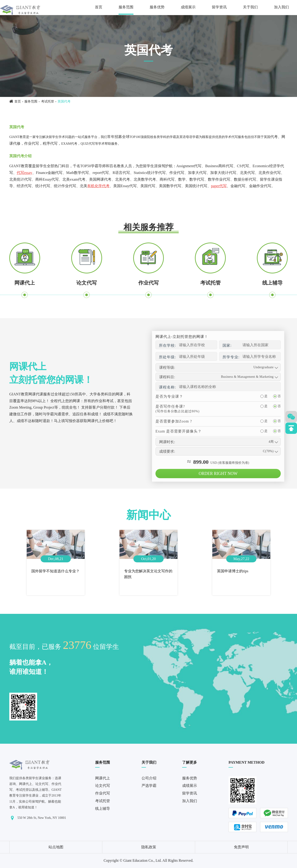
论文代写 (87, 283)
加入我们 (281, 7)
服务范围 (126, 7)
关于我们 (250, 7)
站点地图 (56, 847)
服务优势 (157, 7)
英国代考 (64, 101)
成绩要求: (167, 451)
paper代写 (219, 186)
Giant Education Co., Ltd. (142, 860)
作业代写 (148, 283)
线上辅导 (272, 283)
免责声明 (241, 847)
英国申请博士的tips (233, 571)
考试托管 (48, 101)
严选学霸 (149, 786)
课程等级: (167, 367)
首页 (99, 7)
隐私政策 (149, 847)
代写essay (24, 173)
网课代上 (25, 283)
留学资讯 (219, 7)
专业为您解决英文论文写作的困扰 (148, 574)
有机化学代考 (98, 186)
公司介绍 (149, 778)
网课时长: (167, 442)
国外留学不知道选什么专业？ (55, 571)
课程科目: (167, 377)
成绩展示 (188, 7)
